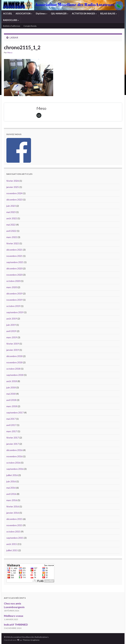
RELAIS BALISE (109, 14)
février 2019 (13, 344)
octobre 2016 (13, 463)
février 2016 (13, 506)
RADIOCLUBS (11, 20)
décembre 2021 (14, 250)
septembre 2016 (15, 469)
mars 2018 (12, 406)
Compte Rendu (30, 26)
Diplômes (42, 14)
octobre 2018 (13, 369)
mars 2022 (12, 237)
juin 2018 (11, 387)
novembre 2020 (14, 275)
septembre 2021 (15, 262)
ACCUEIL (8, 14)
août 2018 (12, 381)
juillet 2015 (12, 550)
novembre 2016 (14, 456)
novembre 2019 (14, 300)
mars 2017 (12, 431)
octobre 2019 (13, 306)
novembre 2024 (14, 193)
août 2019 (12, 319)
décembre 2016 (14, 450)
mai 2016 (11, 488)
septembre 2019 (15, 312)
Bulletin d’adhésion (12, 26)
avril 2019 (11, 331)
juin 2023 (11, 206)
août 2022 (12, 218)
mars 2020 (12, 287)
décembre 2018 (14, 356)
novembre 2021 (14, 256)
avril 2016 (11, 494)
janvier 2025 (13, 187)
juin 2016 (11, 481)
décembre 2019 (14, 293)
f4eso (10, 52)
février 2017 (13, 438)
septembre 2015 (15, 538)
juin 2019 (11, 325)
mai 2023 (11, 212)
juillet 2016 (12, 475)
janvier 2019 (13, 350)
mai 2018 (11, 394)
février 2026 (13, 181)
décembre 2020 (14, 268)
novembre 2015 (14, 525)
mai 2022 (11, 225)
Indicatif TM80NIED (16, 624)
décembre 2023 (14, 200)
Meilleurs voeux (14, 616)
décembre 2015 (14, 519)
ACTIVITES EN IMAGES (84, 14)
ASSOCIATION (24, 14)
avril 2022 (11, 231)
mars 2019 (12, 337)
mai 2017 (11, 419)
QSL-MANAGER (60, 14)
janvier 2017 (13, 444)
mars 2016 (12, 500)
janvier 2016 (13, 513)
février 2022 (13, 243)
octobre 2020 (13, 281)
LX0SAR (14, 37)
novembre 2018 (14, 362)
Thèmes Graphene (31, 640)
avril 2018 (11, 400)
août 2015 (12, 544)
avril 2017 (11, 425)
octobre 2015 (13, 532)
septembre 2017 (15, 412)
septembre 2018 (15, 375)
